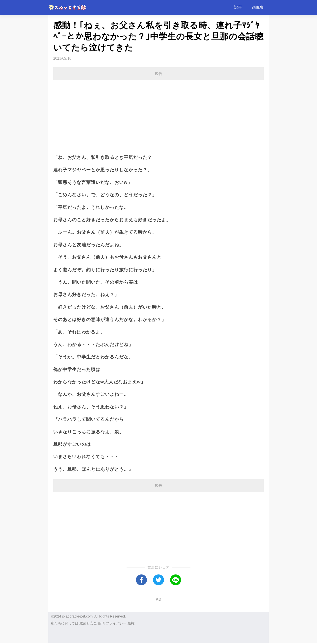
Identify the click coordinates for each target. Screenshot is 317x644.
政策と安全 (88, 623)
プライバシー (116, 623)
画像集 (258, 7)
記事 (238, 7)
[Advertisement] (158, 114)
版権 (131, 623)
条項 (101, 623)
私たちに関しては (65, 623)
